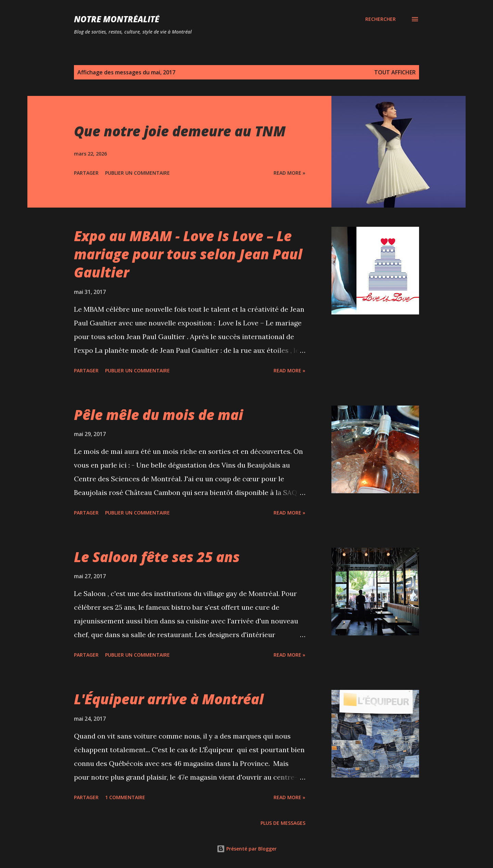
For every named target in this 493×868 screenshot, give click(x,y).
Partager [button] (86, 173)
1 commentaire (125, 797)
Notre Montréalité (117, 19)
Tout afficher (395, 72)
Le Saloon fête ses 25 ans (157, 557)
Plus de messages (283, 823)
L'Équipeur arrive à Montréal (169, 699)
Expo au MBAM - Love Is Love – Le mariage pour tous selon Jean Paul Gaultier (188, 254)
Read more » (289, 173)
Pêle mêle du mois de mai (159, 415)
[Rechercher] (381, 19)
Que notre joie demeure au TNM (180, 131)
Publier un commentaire (137, 173)
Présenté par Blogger (247, 849)
